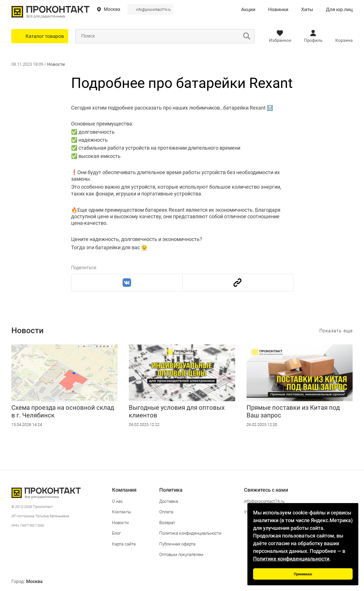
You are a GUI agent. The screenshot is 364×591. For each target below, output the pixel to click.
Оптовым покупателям (181, 555)
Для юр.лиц (339, 10)
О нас (117, 501)
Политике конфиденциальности (291, 559)
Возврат (167, 523)
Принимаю (303, 574)
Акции (248, 10)
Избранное (280, 40)
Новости (56, 64)
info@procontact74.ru (153, 10)
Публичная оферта (177, 544)
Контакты (122, 512)
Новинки (278, 10)
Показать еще (336, 331)
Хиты (307, 10)
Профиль (313, 40)
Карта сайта (124, 544)
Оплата (166, 512)
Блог (116, 533)
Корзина (344, 40)
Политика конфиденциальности (190, 533)
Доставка (169, 501)
